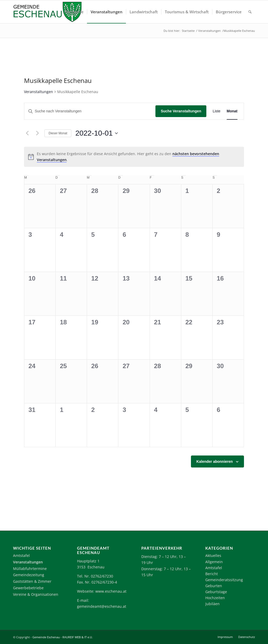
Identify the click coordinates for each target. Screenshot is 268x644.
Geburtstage (216, 592)
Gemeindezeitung (29, 575)
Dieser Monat (58, 133)
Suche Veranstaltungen (181, 111)
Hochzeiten (215, 598)
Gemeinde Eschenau (46, 637)
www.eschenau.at (111, 591)
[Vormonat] (27, 133)
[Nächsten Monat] (37, 133)
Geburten (214, 586)
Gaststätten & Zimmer (32, 581)
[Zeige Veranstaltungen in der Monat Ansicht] (232, 111)
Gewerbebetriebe (28, 588)
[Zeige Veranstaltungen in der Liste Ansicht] (217, 111)
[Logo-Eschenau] (47, 12)
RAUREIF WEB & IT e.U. (78, 637)
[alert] (134, 157)
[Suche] (250, 12)
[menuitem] (74, 12)
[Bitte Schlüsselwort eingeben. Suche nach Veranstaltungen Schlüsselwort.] (90, 111)
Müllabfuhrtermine (30, 569)
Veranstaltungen (39, 92)
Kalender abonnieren (215, 461)
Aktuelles (213, 555)
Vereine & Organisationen (36, 594)
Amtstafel (21, 555)
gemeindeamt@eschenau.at (102, 606)
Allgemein (214, 562)
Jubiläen (212, 604)
